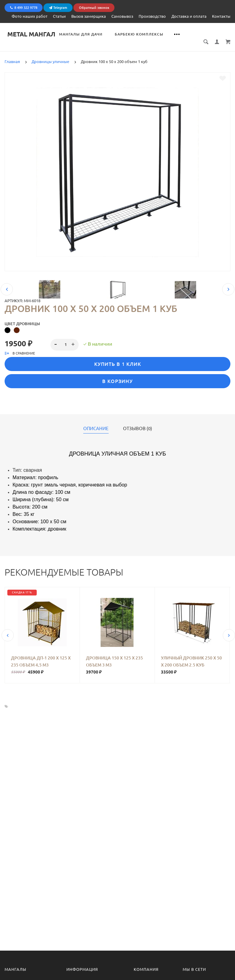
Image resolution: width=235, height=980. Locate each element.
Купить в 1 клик (118, 357)
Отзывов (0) (138, 422)
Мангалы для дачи (84, 34)
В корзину (117, 374)
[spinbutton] (65, 338)
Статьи (59, 16)
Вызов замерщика (89, 16)
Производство (152, 16)
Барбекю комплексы (142, 34)
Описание (96, 422)
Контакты (221, 16)
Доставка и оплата (189, 16)
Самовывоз (122, 16)
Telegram (58, 7)
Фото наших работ (30, 16)
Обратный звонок (94, 7)
